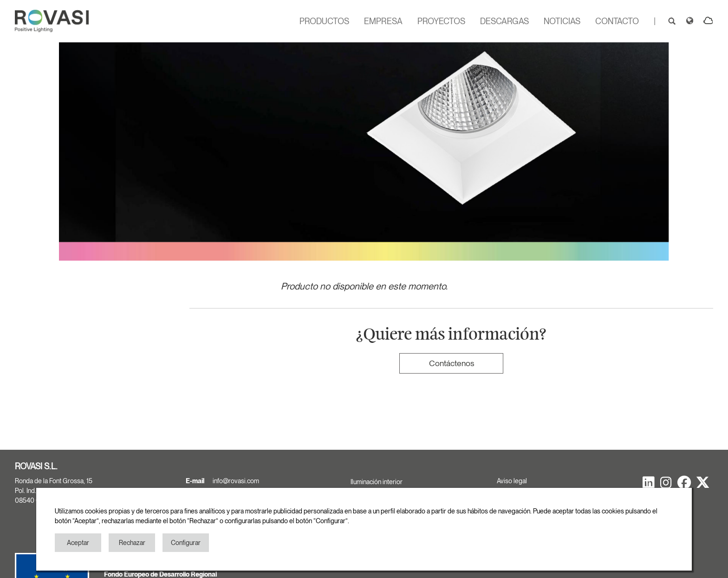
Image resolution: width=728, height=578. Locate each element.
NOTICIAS (562, 21)
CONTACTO (617, 21)
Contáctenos (452, 363)
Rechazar (132, 543)
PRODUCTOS (324, 21)
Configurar (186, 543)
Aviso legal (512, 481)
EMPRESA (383, 21)
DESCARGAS (504, 21)
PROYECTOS (441, 21)
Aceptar (78, 543)
